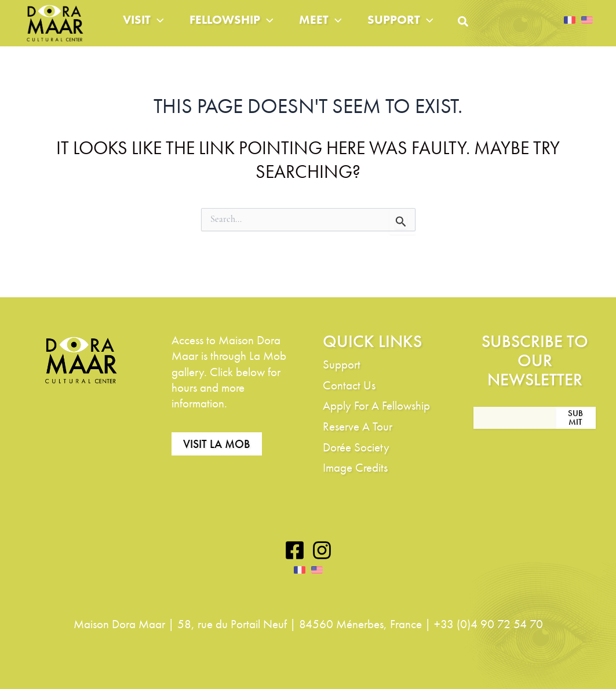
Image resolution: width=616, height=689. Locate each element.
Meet (337, 29)
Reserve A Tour (358, 427)
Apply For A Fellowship (376, 406)
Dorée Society (356, 447)
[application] (160, 29)
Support (424, 29)
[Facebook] (295, 551)
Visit (146, 29)
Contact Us (349, 385)
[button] (493, 34)
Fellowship (241, 29)
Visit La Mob (217, 444)
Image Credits (355, 468)
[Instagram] (322, 551)
